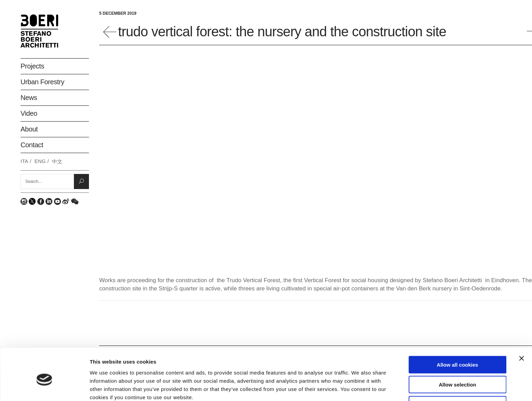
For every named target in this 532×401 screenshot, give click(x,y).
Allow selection (457, 353)
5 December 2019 (118, 13)
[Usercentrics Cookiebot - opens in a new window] (44, 388)
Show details (359, 387)
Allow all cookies (458, 333)
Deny (458, 373)
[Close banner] (521, 326)
